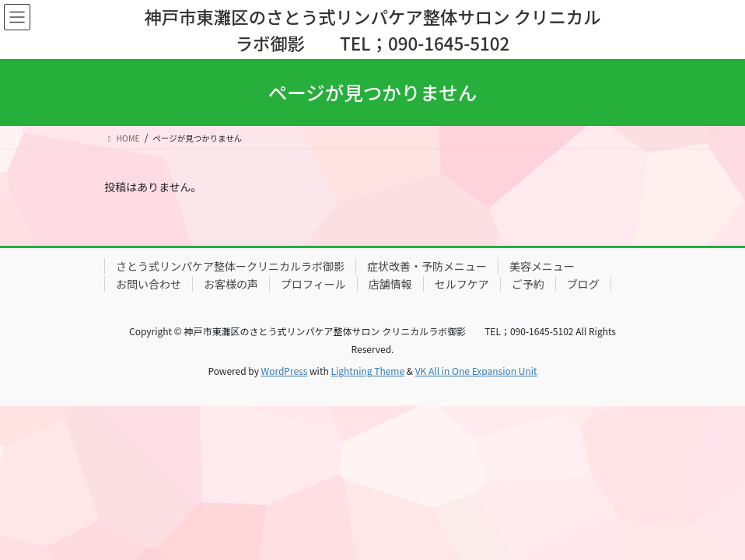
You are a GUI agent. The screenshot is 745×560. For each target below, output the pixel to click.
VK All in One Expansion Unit (476, 371)
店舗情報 (390, 284)
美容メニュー (542, 266)
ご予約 (528, 284)
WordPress (285, 371)
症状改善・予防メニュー (427, 266)
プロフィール (313, 284)
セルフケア (462, 284)
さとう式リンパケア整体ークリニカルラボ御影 (230, 266)
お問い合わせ (149, 284)
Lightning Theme (367, 371)
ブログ (583, 284)
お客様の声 (231, 284)
